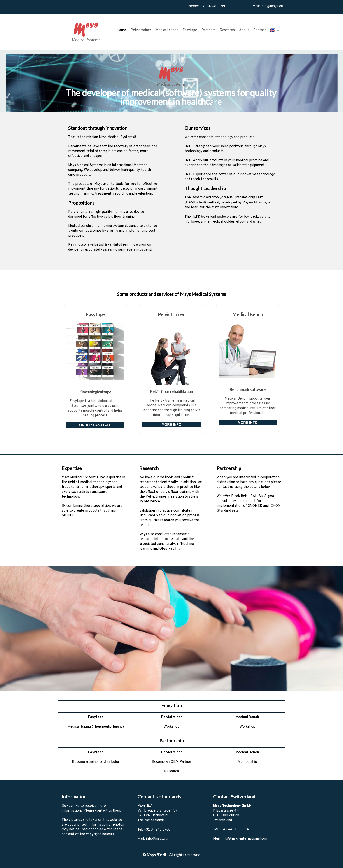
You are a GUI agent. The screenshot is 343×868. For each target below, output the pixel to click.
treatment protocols (216, 217)
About (244, 30)
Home (122, 30)
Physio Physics (254, 202)
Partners (208, 30)
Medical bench (167, 30)
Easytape (190, 30)
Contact (260, 30)
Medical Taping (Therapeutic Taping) (96, 726)
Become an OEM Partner (172, 762)
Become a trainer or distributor (96, 762)
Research (227, 30)
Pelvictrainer (141, 30)
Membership (247, 762)
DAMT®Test (195, 202)
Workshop (171, 726)
